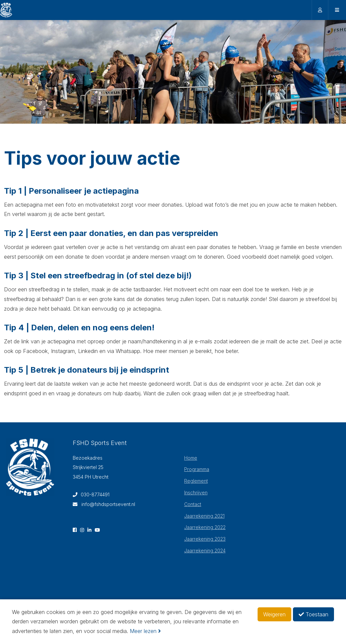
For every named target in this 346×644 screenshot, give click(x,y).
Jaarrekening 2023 (205, 539)
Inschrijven (196, 492)
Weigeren (274, 614)
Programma (197, 469)
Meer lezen (145, 631)
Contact (193, 504)
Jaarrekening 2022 (205, 527)
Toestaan (313, 614)
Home (191, 458)
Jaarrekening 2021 (204, 516)
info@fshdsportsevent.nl (104, 504)
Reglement (196, 481)
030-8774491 (91, 494)
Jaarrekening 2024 (205, 550)
